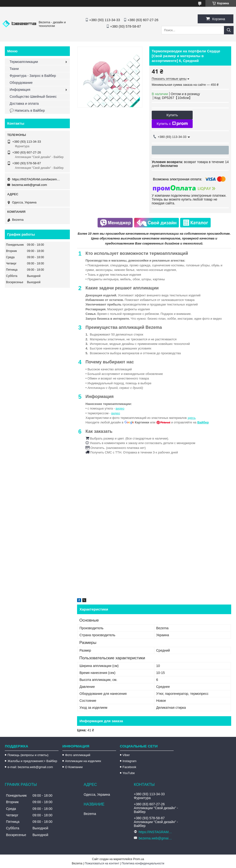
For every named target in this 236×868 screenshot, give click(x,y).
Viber (126, 755)
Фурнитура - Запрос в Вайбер (33, 76)
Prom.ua (139, 859)
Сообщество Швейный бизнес (33, 97)
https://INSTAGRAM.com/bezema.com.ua (36, 179)
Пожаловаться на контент (102, 863)
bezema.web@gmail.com (29, 185)
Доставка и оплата (24, 104)
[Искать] (229, 30)
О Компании (74, 767)
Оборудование (21, 83)
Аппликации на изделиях (83, 761)
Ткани (14, 69)
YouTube (129, 773)
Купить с (172, 124)
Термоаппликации (24, 62)
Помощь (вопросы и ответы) (28, 755)
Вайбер (203, 422)
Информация (20, 90)
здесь (192, 418)
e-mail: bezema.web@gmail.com (30, 767)
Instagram (130, 761)
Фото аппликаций (78, 755)
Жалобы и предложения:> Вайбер (32, 761)
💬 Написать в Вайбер (27, 110)
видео (120, 408)
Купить (172, 115)
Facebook (129, 767)
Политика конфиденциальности (143, 863)
